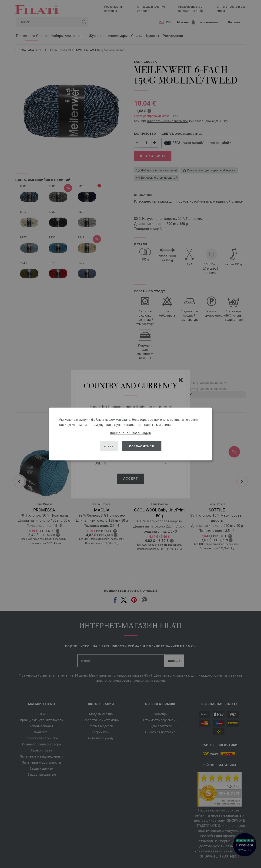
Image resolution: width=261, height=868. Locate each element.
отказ (109, 446)
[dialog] (130, 434)
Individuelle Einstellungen (131, 433)
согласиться (142, 446)
